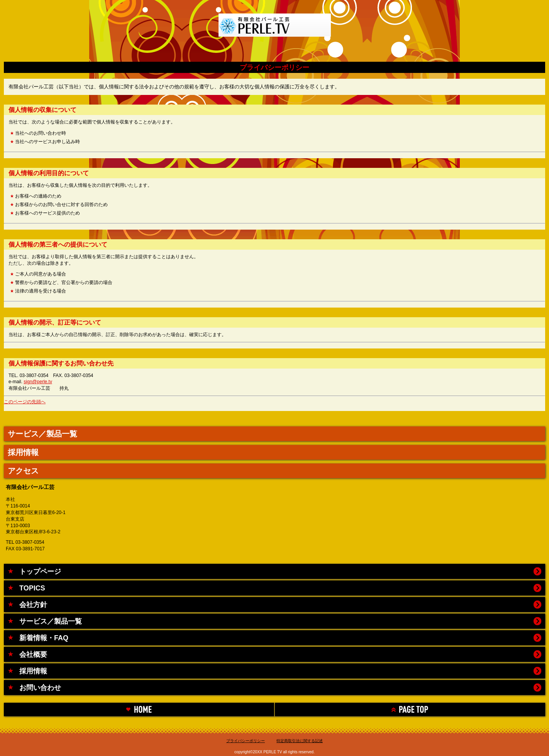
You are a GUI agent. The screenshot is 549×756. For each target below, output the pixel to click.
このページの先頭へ (25, 402)
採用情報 (23, 452)
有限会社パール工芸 (275, 29)
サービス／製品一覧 (42, 434)
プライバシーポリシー (246, 741)
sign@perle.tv (38, 382)
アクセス (23, 471)
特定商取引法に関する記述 (300, 741)
